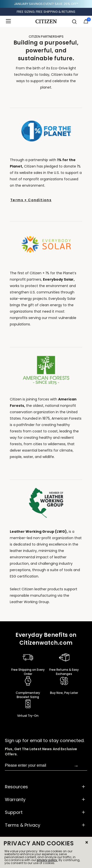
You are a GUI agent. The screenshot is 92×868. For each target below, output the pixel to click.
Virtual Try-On (28, 716)
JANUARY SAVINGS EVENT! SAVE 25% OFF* (46, 4)
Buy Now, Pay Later (64, 693)
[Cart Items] (86, 22)
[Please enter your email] (39, 765)
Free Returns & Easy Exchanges (64, 672)
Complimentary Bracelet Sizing (28, 695)
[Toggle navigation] (10, 21)
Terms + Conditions (31, 200)
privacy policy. (47, 860)
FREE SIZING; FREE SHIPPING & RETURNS (46, 12)
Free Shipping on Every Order (28, 672)
